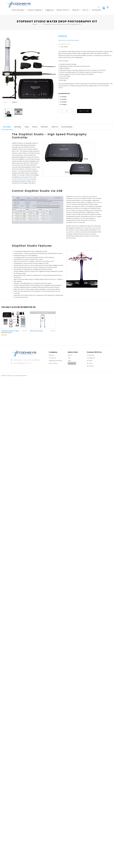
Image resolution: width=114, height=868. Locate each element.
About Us (52, 355)
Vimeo (90, 363)
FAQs (27, 127)
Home (35, 24)
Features (7, 127)
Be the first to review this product (69, 40)
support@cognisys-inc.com (22, 363)
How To (55, 127)
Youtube (91, 366)
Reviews (18, 127)
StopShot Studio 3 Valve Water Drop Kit (10, 332)
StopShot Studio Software (20, 179)
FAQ (69, 358)
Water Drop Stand (36, 331)
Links (69, 361)
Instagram (92, 358)
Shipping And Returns (56, 361)
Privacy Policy (53, 363)
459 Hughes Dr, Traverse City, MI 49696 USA (27, 360)
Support (44, 127)
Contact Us (52, 358)
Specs (35, 127)
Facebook (91, 355)
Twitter (90, 361)
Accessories (67, 127)
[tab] (7, 127)
